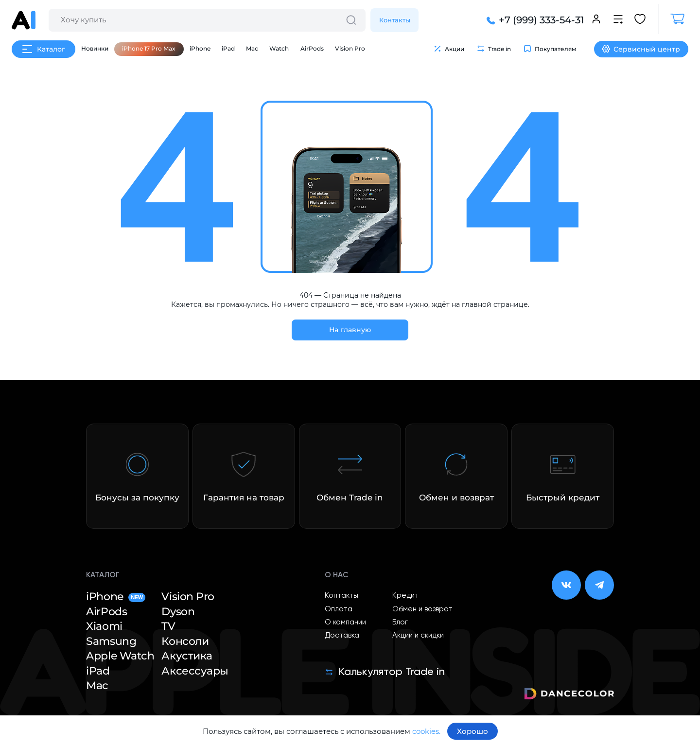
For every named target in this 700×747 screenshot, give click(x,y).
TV (168, 626)
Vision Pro (350, 49)
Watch (279, 49)
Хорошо (472, 731)
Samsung (111, 641)
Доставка (342, 635)
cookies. (426, 731)
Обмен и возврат (422, 609)
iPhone (200, 49)
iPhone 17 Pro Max (149, 49)
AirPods (312, 49)
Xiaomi (104, 626)
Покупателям (550, 48)
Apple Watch (120, 656)
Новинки (95, 49)
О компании (345, 622)
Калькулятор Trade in (385, 672)
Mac (252, 49)
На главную (350, 330)
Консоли (185, 641)
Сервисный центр (641, 49)
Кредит (405, 596)
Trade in (494, 48)
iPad (228, 49)
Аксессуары (195, 671)
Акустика (187, 656)
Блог (400, 622)
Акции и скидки (418, 635)
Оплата (339, 609)
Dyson (178, 612)
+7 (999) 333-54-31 (534, 20)
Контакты (395, 20)
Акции (449, 48)
